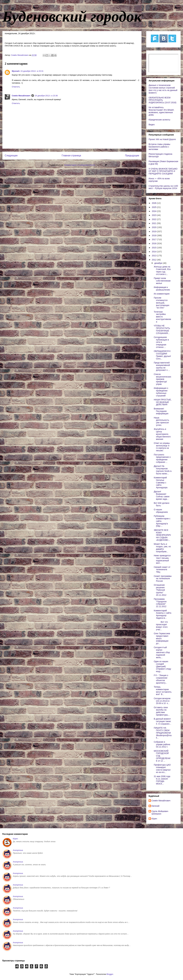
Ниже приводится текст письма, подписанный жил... (162, 559)
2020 (154, 227)
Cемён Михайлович (21, 96)
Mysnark (16, 71)
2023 (154, 215)
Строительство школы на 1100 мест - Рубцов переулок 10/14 (163, 187)
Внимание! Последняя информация (161, 411)
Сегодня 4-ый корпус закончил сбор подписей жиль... (162, 652)
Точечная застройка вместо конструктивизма (162, 317)
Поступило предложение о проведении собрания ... (162, 458)
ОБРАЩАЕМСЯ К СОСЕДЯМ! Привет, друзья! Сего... (162, 355)
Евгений (155, 806)
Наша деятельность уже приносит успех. (161, 421)
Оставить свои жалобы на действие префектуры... (162, 711)
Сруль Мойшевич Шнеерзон (160, 813)
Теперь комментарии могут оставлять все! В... (163, 691)
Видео (152, 125)
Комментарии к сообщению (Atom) (80, 165)
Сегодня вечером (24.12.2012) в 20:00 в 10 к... (162, 701)
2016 (154, 243)
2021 (154, 223)
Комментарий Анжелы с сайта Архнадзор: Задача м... (162, 614)
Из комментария (162, 294)
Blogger (110, 974)
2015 (154, 248)
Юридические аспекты (159, 120)
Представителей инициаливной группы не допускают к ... (162, 366)
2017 (154, 239)
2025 (154, 207)
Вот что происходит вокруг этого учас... (161, 626)
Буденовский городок (72, 16)
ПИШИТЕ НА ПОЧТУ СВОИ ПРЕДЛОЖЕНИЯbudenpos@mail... (163, 733)
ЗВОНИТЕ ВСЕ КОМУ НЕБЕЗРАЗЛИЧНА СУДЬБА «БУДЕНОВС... (162, 535)
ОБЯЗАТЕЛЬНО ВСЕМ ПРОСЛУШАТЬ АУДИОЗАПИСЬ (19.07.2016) (162, 100)
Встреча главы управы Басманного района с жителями (159, 147)
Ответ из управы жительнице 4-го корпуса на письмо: (162, 447)
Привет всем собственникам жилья (162, 281)
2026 (154, 203)
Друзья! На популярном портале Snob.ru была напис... (163, 470)
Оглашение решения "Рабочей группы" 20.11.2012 (160, 590)
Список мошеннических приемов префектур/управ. (162, 379)
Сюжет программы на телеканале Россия (163, 579)
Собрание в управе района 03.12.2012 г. (162, 744)
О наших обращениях (161, 511)
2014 (154, 252)
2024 (154, 211)
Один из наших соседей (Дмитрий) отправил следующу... (162, 666)
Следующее (11, 156)
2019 (154, 231)
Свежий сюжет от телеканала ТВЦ (162, 570)
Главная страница (71, 156)
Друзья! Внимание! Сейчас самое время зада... (162, 495)
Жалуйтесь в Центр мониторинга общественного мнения (162, 434)
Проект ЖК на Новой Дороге (162, 139)
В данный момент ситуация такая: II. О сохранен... (162, 721)
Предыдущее (132, 156)
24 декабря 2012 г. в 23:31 (32, 71)
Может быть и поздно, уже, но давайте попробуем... (162, 548)
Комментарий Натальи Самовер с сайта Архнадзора (161, 483)
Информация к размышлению (162, 288)
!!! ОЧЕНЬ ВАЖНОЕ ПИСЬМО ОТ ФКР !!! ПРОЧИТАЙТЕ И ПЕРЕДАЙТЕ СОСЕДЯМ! (163, 171)
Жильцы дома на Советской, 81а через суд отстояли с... (162, 270)
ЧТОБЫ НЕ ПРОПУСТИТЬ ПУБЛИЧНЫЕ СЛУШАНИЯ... (162, 329)
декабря (158, 263)
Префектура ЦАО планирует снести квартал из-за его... (162, 768)
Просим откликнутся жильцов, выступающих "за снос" (162, 303)
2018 (154, 235)
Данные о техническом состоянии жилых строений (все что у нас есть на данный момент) (163, 89)
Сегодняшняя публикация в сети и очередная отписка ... (161, 342)
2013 (154, 256)
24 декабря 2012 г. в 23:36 (46, 96)
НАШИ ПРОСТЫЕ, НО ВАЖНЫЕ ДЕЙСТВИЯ (163, 402)
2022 (154, 219)
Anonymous (18, 850)
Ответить (16, 87)
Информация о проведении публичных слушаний (161, 392)
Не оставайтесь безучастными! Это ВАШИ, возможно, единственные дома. (161, 111)
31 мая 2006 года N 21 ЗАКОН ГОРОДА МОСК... (162, 780)
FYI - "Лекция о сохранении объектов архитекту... (161, 679)
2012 (154, 260)
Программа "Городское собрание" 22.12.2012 (160, 603)
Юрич (154, 819)
